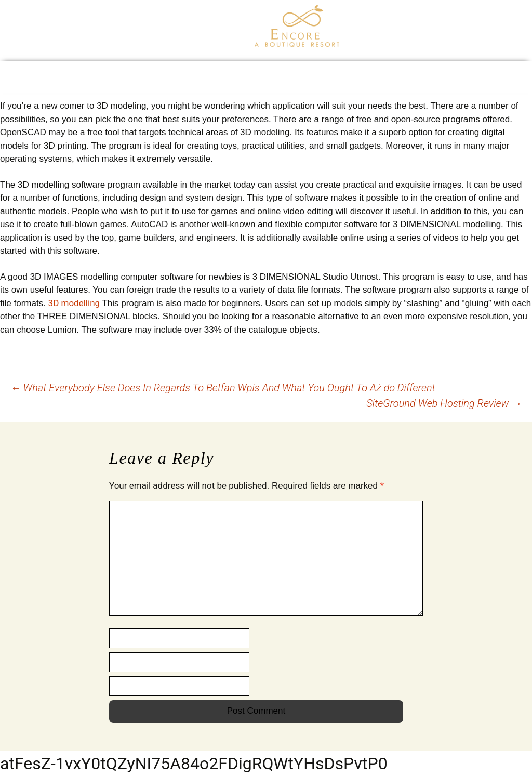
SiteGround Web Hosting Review (444, 403)
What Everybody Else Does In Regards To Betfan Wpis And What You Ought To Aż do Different (223, 388)
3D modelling (74, 303)
